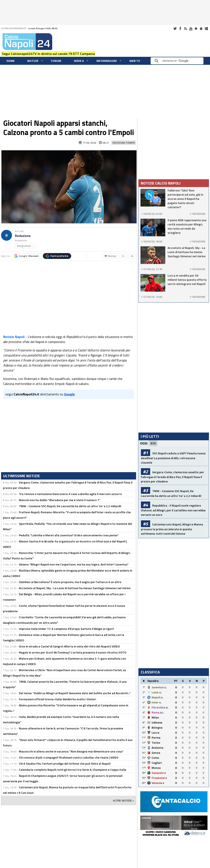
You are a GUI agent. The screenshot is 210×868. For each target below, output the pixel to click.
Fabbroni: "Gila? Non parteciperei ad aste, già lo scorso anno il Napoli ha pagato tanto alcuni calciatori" (185, 199)
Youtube (191, 29)
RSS (185, 29)
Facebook (180, 29)
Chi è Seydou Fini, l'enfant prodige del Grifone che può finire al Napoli (65, 763)
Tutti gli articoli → (25, 246)
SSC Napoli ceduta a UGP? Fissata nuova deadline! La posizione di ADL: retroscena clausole (173, 458)
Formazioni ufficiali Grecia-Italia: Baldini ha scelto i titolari (57, 699)
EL (167, 708)
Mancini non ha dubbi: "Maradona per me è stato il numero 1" (60, 500)
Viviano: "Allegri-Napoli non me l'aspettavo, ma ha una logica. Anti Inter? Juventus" (74, 564)
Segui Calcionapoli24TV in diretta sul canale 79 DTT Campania (48, 54)
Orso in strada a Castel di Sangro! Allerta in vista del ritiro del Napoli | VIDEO (69, 646)
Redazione (23, 236)
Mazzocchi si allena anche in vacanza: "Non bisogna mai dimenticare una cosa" (71, 751)
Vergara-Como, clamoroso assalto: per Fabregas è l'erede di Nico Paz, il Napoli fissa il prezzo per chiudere (173, 477)
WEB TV (135, 61)
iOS (201, 29)
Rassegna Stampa (124, 143)
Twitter (175, 29)
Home (11, 61)
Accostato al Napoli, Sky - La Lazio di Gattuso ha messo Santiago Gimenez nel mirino (75, 588)
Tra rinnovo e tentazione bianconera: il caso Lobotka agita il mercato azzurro (70, 494)
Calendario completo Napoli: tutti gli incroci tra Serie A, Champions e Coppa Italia (73, 770)
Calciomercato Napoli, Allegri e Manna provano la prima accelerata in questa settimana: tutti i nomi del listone (172, 529)
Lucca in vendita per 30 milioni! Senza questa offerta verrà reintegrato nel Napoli (187, 280)
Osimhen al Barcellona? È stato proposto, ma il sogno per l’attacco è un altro (70, 582)
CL (165, 688)
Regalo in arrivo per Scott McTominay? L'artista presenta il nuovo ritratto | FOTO (73, 652)
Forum (56, 61)
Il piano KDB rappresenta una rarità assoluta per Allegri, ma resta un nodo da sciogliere (187, 226)
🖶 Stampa (110, 256)
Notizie (33, 61)
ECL (162, 713)
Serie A (79, 61)
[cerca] (178, 61)
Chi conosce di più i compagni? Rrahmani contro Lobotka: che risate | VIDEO (69, 757)
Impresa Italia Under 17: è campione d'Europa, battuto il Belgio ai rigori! (66, 629)
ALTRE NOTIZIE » (123, 801)
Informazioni (107, 61)
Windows (206, 29)
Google (26, 256)
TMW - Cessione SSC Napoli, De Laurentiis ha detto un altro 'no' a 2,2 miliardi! (70, 506)
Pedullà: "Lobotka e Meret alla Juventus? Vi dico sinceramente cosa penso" (69, 535)
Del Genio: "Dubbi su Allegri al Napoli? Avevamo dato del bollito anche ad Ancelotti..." (75, 693)
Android (196, 29)
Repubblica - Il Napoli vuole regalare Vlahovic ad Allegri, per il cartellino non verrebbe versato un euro (173, 510)
